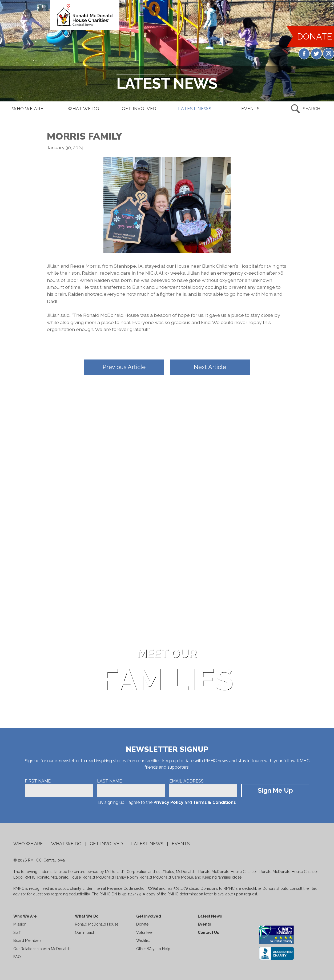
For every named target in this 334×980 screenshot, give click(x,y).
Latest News (147, 844)
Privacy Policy (168, 802)
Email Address (186, 781)
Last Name (109, 781)
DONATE (314, 38)
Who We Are (28, 844)
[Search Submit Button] (306, 109)
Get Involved (106, 844)
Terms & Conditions (214, 802)
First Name (38, 781)
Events (181, 844)
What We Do (66, 844)
